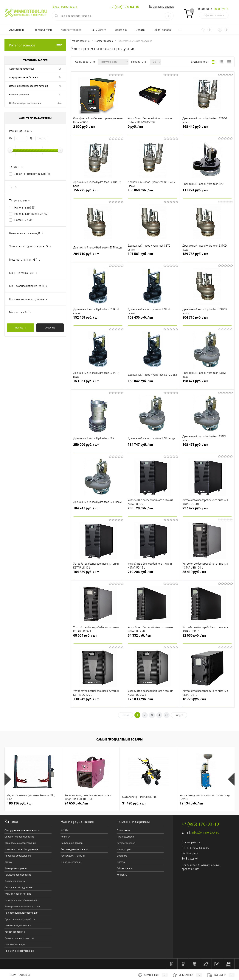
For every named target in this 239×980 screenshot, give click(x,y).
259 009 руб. (98, 447)
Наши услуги (98, 30)
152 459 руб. (98, 320)
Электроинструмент (16, 868)
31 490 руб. (134, 803)
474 (59, 103)
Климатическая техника (18, 894)
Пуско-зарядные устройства (20, 919)
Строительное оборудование (20, 843)
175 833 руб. (152, 702)
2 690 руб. (98, 129)
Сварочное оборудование (18, 887)
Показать (20, 328)
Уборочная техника (15, 932)
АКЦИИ (65, 830)
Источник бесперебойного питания (28, 86)
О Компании (16, 30)
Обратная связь (18, 975)
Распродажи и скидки (73, 856)
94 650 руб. (76, 803)
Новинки (65, 837)
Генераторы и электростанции (21, 913)
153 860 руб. (152, 193)
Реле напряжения (19, 94)
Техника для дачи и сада (18, 925)
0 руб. (152, 129)
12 (60, 94)
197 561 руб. (152, 256)
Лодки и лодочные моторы (19, 938)
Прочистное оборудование (19, 951)
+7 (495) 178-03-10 (125, 7)
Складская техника (15, 881)
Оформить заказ (214, 15)
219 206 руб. (152, 574)
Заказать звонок (163, 7)
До (32, 138)
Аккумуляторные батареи (23, 77)
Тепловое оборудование (18, 875)
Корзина (221, 975)
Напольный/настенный (31, 214)
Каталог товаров (71, 30)
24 (60, 77)
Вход (56, 7)
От (11, 138)
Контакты (122, 875)
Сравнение (153, 975)
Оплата (140, 30)
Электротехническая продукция (22, 906)
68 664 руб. (98, 638)
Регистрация (69, 7)
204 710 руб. (98, 256)
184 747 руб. (152, 447)
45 (60, 86)
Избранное (187, 975)
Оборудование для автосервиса (22, 830)
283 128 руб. (152, 511)
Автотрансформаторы (21, 69)
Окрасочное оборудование (19, 837)
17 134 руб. (191, 803)
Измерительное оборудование (21, 900)
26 (60, 69)
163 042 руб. (152, 383)
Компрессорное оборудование (21, 849)
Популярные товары (72, 843)
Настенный (24, 220)
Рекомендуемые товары (74, 849)
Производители (42, 30)
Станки (8, 862)
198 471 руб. (207, 383)
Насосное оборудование (18, 856)
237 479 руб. (207, 511)
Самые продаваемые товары (119, 739)
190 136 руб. (20, 803)
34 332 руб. (152, 638)
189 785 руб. (207, 256)
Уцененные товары (71, 862)
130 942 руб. (98, 702)
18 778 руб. (207, 702)
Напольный (25, 208)
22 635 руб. (207, 638)
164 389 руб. (98, 574)
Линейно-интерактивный (32, 174)
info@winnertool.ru (205, 832)
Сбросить (50, 328)
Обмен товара (162, 30)
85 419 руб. (207, 574)
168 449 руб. (207, 129)
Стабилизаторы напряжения (25, 103)
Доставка (121, 30)
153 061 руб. (98, 383)
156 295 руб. (98, 193)
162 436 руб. (152, 320)
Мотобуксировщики (15, 944)
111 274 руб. (207, 193)
